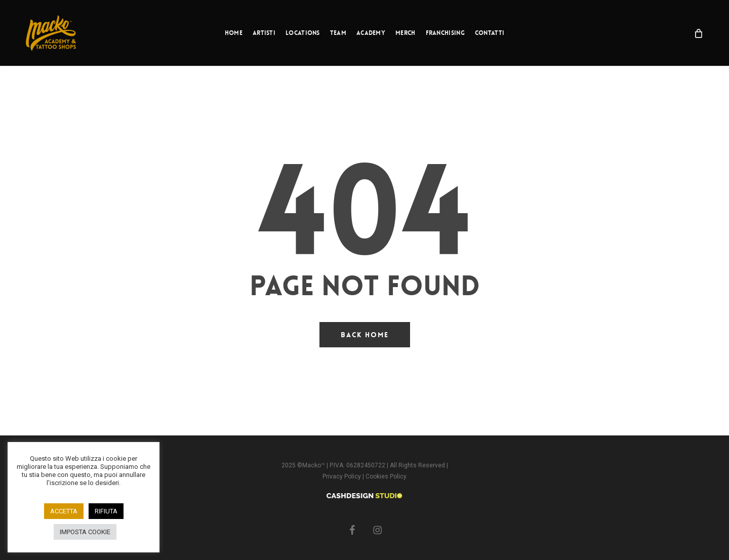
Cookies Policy (386, 476)
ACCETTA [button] (64, 511)
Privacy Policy (342, 476)
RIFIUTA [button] (106, 511)
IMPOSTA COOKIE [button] (85, 532)
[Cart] (698, 33)
